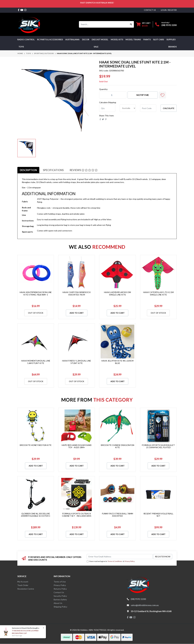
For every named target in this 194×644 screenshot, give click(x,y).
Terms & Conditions (115, 561)
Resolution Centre (26, 589)
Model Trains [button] (133, 39)
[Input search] (104, 24)
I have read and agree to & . (111, 561)
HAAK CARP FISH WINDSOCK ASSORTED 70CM (77, 293)
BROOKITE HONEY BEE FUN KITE (36, 445)
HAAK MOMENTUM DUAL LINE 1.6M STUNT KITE (36, 362)
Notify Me (143, 95)
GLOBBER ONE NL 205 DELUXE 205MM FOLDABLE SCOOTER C (36, 515)
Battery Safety (60, 600)
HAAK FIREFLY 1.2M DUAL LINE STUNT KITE (77, 362)
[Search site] (131, 24)
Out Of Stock (36, 313)
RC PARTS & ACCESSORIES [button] (50, 39)
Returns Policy (60, 589)
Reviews (84, 170)
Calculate (169, 108)
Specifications (53, 170)
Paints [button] (147, 39)
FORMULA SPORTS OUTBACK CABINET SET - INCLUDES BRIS (77, 515)
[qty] (107, 108)
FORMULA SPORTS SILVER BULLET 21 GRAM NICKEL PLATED (158, 446)
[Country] (128, 108)
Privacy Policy (130, 561)
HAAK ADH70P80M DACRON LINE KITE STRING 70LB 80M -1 (36, 293)
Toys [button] (21, 47)
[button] (162, 95)
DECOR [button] (86, 39)
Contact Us (59, 592)
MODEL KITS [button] (117, 39)
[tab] (28, 170)
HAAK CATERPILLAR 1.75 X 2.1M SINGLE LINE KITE (158, 293)
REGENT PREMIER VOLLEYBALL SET (158, 515)
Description (28, 170)
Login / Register (169, 10)
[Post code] (148, 108)
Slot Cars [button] (158, 39)
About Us (58, 603)
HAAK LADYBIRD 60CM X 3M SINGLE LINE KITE (117, 293)
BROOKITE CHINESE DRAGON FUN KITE (118, 446)
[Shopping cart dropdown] (143, 24)
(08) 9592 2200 (169, 25)
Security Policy (60, 596)
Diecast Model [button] (100, 39)
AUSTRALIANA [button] (72, 39)
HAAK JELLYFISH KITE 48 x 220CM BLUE (117, 362)
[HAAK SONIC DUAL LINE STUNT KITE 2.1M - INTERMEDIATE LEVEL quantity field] (113, 95)
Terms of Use (60, 582)
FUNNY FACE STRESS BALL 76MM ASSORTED (118, 515)
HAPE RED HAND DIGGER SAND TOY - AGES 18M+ (77, 446)
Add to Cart (77, 313)
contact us (150, 10)
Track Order (23, 585)
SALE (96, 47)
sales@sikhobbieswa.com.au (145, 605)
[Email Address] (120, 557)
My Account (23, 582)
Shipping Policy (60, 607)
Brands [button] (172, 47)
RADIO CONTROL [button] (26, 39)
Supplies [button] (171, 39)
